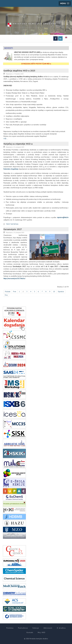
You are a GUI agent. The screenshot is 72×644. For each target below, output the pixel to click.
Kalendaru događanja (11, 169)
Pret (15, 292)
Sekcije (36, 628)
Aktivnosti (48, 628)
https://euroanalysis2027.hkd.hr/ (14, 278)
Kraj (6, 295)
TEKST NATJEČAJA (12, 224)
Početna (10, 628)
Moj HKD (42, 632)
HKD (35, 24)
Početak (8, 292)
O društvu (61, 628)
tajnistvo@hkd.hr (63, 217)
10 (54, 292)
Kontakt (30, 632)
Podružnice (23, 628)
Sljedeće (61, 292)
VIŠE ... (6, 139)
